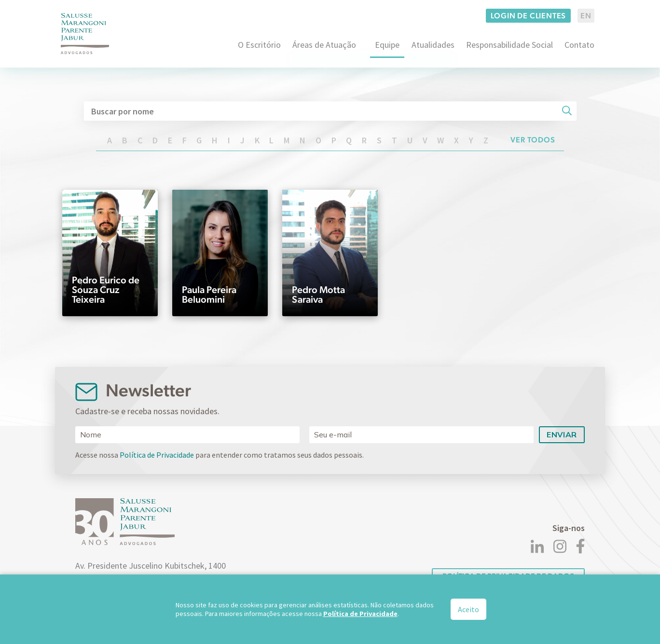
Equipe (387, 45)
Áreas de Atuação (324, 45)
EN (586, 16)
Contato (579, 45)
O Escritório (259, 45)
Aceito (468, 609)
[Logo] (85, 34)
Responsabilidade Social (509, 45)
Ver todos (533, 140)
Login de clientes (529, 16)
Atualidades (433, 45)
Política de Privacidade (157, 455)
